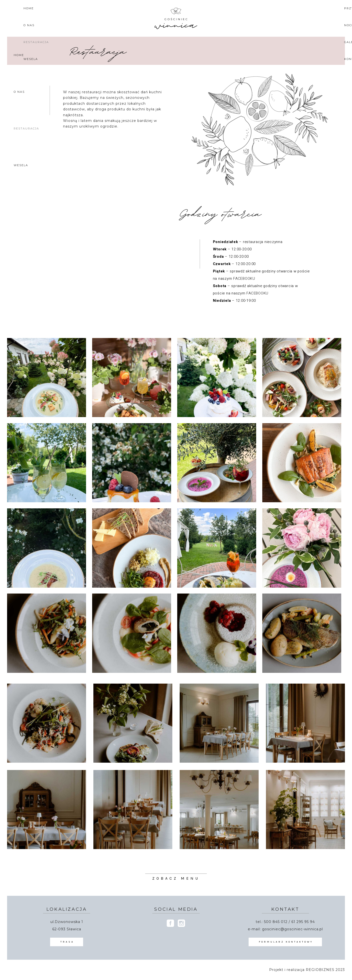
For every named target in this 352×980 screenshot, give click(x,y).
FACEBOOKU (244, 279)
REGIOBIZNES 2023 (325, 970)
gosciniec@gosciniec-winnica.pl (292, 929)
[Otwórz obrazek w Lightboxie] (47, 378)
